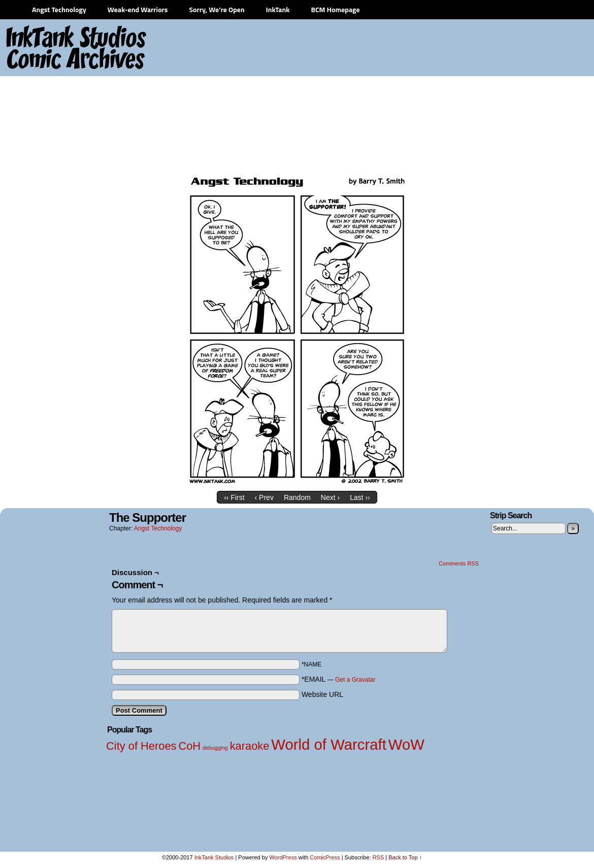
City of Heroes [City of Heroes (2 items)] (141, 746)
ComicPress (325, 857)
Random (297, 497)
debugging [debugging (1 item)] (215, 748)
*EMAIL (339, 679)
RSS (378, 857)
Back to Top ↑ (405, 857)
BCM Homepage (335, 9)
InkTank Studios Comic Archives (46, 48)
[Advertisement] (438, 96)
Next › (330, 497)
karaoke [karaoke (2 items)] (250, 746)
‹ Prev (264, 497)
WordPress (283, 857)
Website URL (322, 694)
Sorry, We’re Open (217, 9)
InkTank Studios (214, 857)
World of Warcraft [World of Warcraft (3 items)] (329, 744)
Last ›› (360, 497)
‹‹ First (234, 497)
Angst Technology (59, 9)
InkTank (278, 9)
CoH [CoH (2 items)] (189, 746)
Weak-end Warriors (138, 9)
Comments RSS (459, 563)
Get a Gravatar (355, 680)
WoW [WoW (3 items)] (406, 744)
